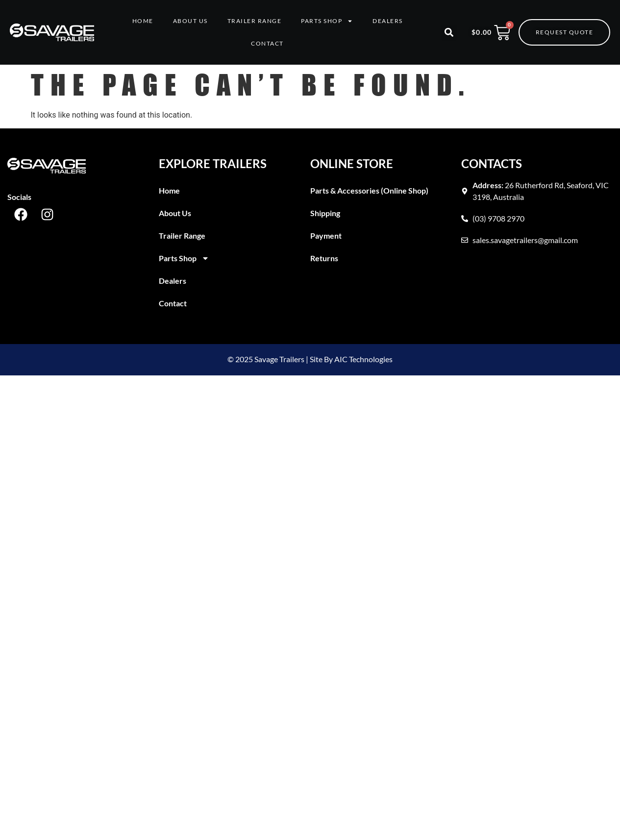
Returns (324, 258)
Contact (267, 43)
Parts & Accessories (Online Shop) (369, 190)
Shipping (325, 213)
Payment (326, 235)
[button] (449, 33)
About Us (190, 21)
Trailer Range (255, 21)
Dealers (388, 21)
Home (143, 21)
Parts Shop (327, 21)
